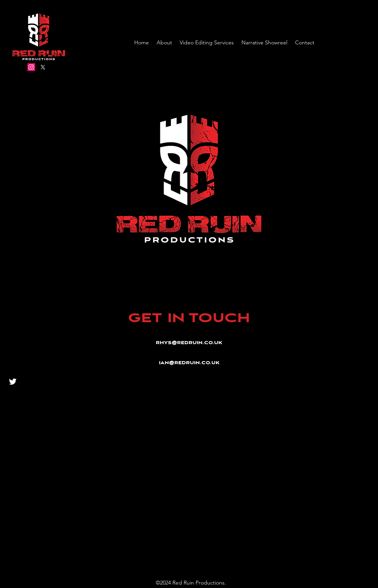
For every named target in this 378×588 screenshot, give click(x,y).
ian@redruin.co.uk (189, 363)
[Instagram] (31, 67)
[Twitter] (43, 67)
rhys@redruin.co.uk (189, 343)
